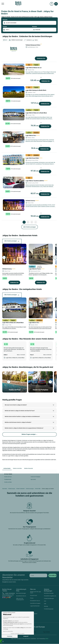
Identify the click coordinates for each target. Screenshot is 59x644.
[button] (3, 641)
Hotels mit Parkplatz (36, 477)
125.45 (35, 80)
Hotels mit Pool (8, 477)
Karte (5, 40)
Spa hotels (33, 479)
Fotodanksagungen (49, 609)
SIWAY (47, 639)
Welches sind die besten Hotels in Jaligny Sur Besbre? (18, 422)
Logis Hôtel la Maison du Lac (34, 68)
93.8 (35, 148)
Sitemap (46, 606)
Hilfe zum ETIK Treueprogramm (20, 599)
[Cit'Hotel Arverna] (14, 205)
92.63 (35, 216)
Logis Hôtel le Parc (33, 135)
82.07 (35, 193)
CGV (45, 601)
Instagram (33, 614)
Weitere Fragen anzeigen (30, 434)
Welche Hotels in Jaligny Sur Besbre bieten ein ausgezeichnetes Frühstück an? (24, 428)
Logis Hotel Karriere (35, 606)
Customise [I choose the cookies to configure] (10, 636)
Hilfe (45, 604)
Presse (32, 598)
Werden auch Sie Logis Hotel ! (35, 592)
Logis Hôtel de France (37, 269)
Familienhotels (8, 479)
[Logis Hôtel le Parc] (14, 137)
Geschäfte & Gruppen (35, 603)
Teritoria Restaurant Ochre (34, 45)
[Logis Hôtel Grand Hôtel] (14, 160)
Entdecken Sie (41, 58)
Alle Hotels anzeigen (30, 227)
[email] (38, 575)
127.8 (35, 103)
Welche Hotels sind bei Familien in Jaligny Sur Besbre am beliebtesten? (22, 416)
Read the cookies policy (8, 631)
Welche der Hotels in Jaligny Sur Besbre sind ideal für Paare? (20, 411)
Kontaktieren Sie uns (21, 596)
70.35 (35, 126)
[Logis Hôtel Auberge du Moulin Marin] (14, 92)
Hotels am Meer (8, 482)
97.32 (35, 171)
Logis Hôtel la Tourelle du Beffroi (36, 181)
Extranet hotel (33, 595)
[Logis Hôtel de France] (41, 254)
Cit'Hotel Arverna (32, 201)
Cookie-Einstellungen (49, 598)
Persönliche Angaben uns (50, 596)
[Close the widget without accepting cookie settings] (9, 612)
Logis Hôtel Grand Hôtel (34, 158)
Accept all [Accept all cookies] (26, 636)
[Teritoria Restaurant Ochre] (14, 49)
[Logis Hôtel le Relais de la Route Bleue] (14, 115)
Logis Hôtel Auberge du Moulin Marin (36, 90)
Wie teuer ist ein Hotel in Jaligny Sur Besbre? (16, 405)
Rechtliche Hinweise (49, 593)
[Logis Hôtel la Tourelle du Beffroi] (14, 182)
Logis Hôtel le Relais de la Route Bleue (36, 113)
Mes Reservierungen (21, 593)
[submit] (53, 575)
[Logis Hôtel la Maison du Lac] (14, 69)
